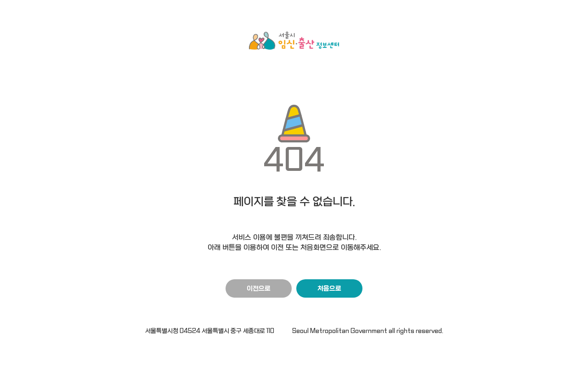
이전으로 (259, 289)
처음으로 (329, 289)
